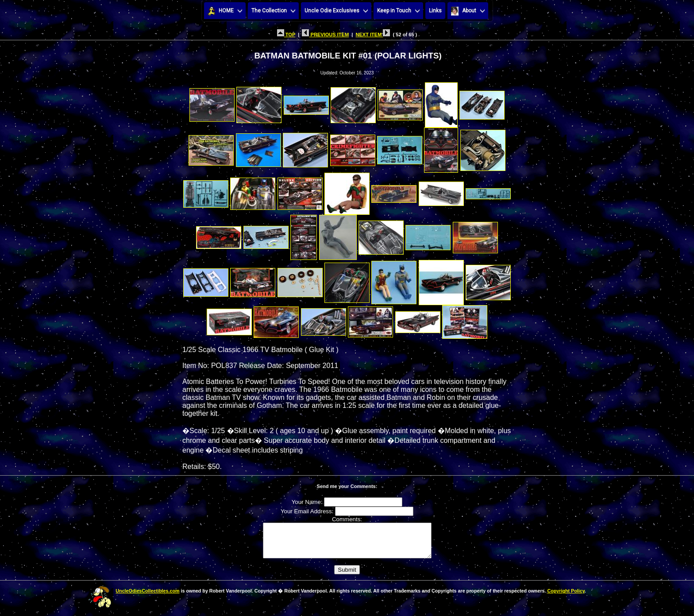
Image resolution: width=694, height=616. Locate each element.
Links (435, 11)
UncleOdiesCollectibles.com (147, 597)
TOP (286, 35)
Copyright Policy (566, 597)
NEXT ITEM (373, 35)
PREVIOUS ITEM (325, 35)
